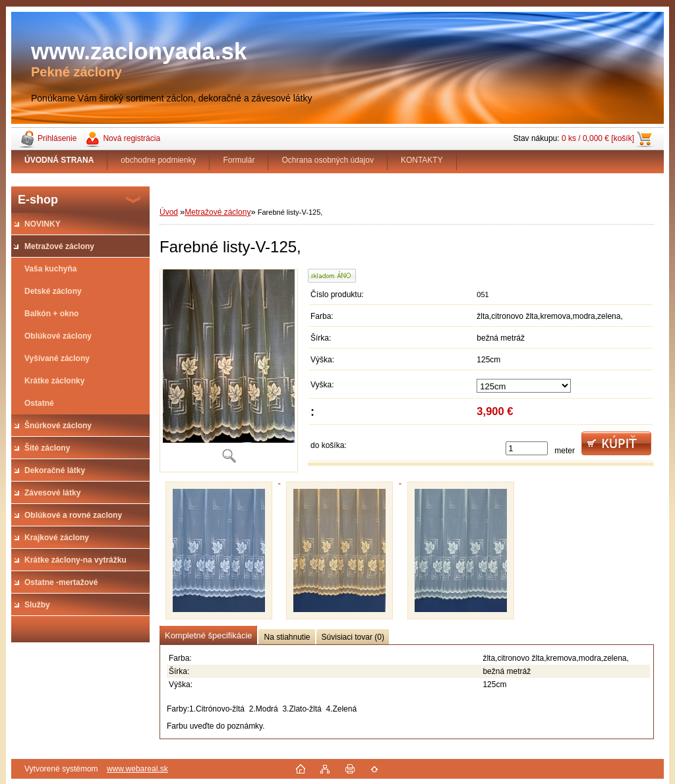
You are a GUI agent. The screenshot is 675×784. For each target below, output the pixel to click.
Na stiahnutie (287, 637)
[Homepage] (59, 160)
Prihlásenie (57, 138)
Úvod (169, 212)
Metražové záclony (218, 212)
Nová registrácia (132, 138)
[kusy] (527, 448)
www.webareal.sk (137, 769)
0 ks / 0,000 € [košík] (598, 138)
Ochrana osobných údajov (327, 160)
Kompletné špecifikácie (208, 635)
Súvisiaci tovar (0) (353, 637)
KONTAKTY (422, 160)
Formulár (239, 160)
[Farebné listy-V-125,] (229, 371)
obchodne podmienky (158, 160)
